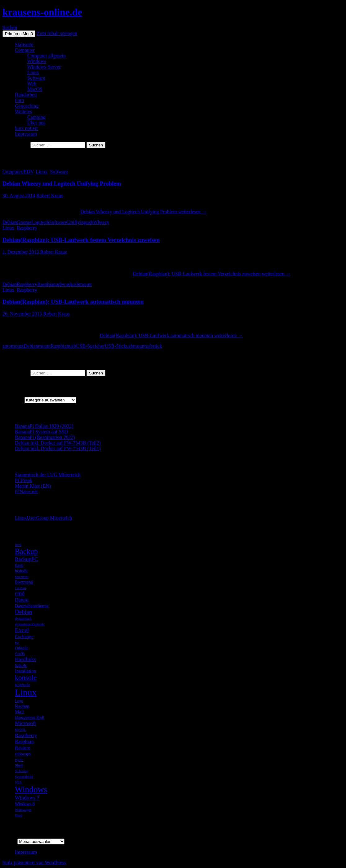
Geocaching (27, 106)
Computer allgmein (47, 56)
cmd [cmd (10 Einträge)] (20, 593)
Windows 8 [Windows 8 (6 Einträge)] (25, 804)
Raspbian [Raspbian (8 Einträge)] (24, 742)
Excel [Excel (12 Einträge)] (22, 630)
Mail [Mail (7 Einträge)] (19, 711)
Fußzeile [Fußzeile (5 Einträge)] (22, 648)
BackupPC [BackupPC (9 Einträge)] (26, 559)
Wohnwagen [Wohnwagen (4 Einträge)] (23, 810)
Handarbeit (26, 95)
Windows (37, 61)
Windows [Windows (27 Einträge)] (31, 789)
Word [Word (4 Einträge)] (18, 815)
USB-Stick (115, 346)
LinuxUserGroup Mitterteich (43, 518)
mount (44, 346)
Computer (25, 50)
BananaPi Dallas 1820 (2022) (44, 426)
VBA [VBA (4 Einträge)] (18, 782)
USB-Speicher (90, 346)
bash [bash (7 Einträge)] (19, 565)
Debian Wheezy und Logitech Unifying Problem (62, 183)
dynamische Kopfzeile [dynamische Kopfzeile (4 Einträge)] (30, 624)
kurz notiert (26, 128)
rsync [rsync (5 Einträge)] (19, 760)
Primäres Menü (19, 34)
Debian (10, 222)
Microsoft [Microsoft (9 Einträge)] (26, 723)
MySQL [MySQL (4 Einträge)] (20, 730)
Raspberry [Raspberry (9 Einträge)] (26, 735)
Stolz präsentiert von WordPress (34, 863)
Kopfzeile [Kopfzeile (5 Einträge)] (22, 685)
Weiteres (24, 112)
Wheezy (101, 222)
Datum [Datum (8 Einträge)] (22, 600)
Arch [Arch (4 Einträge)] (18, 545)
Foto (19, 100)
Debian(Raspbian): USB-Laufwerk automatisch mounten (73, 302)
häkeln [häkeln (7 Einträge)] (21, 665)
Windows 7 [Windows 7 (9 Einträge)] (27, 798)
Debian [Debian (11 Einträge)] (23, 612)
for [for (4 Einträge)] (17, 643)
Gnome (24, 222)
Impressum (26, 134)
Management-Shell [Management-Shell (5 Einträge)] (30, 718)
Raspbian (47, 284)
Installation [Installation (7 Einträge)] (25, 671)
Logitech (40, 222)
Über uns (36, 123)
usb (90, 222)
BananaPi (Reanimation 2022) (45, 437)
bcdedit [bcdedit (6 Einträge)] (21, 571)
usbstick (154, 346)
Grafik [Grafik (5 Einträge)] (20, 654)
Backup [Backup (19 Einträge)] (26, 551)
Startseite (24, 45)
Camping (36, 117)
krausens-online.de (42, 12)
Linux (33, 72)
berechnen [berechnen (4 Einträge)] (22, 577)
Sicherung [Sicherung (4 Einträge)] (22, 771)
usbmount (82, 284)
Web (32, 84)
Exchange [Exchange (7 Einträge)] (24, 636)
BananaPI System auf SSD (41, 432)
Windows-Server (44, 67)
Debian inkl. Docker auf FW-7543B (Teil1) (58, 448)
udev (61, 284)
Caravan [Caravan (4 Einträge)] (20, 588)
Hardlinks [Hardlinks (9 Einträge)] (26, 659)
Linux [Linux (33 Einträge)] (26, 692)
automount (13, 346)
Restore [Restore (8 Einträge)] (23, 748)
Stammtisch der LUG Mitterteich (48, 475)
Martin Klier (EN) (33, 486)
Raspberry (27, 228)
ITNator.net (26, 492)
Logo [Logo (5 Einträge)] (19, 701)
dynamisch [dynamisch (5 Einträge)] (23, 619)
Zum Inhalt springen (57, 33)
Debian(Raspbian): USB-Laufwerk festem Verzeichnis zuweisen (81, 240)
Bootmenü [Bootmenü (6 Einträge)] (24, 582)
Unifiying (77, 222)
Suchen (10, 27)
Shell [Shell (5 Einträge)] (19, 765)
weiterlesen (144, 212)
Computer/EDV (18, 172)
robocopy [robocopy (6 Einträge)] (23, 754)
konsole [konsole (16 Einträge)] (26, 678)
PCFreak (24, 480)
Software (36, 78)
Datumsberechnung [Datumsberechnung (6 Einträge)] (32, 606)
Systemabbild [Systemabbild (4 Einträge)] (24, 777)
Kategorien (13, 400)
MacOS (35, 89)
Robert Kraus (50, 196)
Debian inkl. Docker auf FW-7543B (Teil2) (58, 443)
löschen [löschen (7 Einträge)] (22, 706)
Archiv (9, 841)
